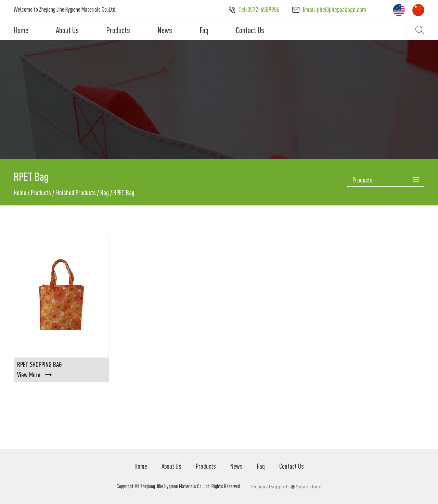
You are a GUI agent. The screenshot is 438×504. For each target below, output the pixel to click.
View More (35, 375)
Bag (105, 193)
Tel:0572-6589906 (254, 9)
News (165, 30)
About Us (67, 30)
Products (118, 30)
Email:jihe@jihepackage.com (329, 9)
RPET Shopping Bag (40, 364)
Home (21, 30)
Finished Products (76, 193)
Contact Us (250, 30)
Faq (204, 30)
